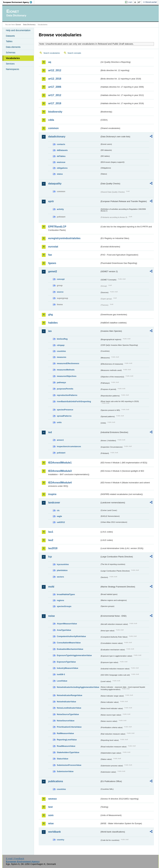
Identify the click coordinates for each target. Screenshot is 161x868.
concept (61, 279)
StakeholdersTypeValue (68, 752)
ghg (50, 315)
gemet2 (53, 271)
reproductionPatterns (67, 395)
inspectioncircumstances (69, 446)
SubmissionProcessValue (69, 765)
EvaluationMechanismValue (70, 649)
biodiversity (55, 112)
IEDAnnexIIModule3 (60, 471)
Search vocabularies (52, 53)
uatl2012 (61, 522)
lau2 (51, 540)
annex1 (60, 440)
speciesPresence (65, 410)
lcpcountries (63, 564)
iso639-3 (61, 674)
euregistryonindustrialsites (64, 238)
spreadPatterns (64, 416)
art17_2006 (55, 87)
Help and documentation (18, 30)
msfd (51, 587)
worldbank (54, 832)
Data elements (13, 47)
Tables (9, 41)
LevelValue (62, 681)
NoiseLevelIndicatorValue (69, 708)
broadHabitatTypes (66, 594)
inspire (52, 494)
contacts (61, 144)
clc (58, 510)
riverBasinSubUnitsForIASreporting (74, 401)
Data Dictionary (29, 25)
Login (130, 2)
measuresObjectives (67, 376)
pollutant (61, 453)
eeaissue (61, 162)
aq (50, 62)
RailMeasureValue (65, 733)
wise (51, 823)
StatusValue (62, 759)
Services (10, 64)
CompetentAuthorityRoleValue (71, 636)
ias (50, 331)
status (60, 174)
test (50, 807)
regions (60, 600)
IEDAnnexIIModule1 (60, 463)
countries (61, 351)
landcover (54, 503)
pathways (61, 382)
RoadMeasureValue (66, 746)
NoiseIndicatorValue (66, 702)
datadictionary (57, 137)
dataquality (55, 184)
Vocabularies (13, 58)
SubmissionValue (65, 771)
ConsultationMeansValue (69, 643)
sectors (60, 577)
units (59, 422)
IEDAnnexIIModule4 (60, 483)
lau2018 (53, 548)
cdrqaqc (61, 345)
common (53, 128)
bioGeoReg (62, 339)
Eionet (18, 25)
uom (51, 815)
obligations (62, 168)
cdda (51, 120)
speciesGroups (64, 606)
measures (61, 357)
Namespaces (12, 69)
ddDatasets (62, 150)
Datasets (10, 36)
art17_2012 (55, 95)
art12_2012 (55, 70)
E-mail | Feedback (15, 859)
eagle (59, 516)
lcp (50, 557)
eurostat (53, 247)
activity (60, 209)
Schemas (11, 53)
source (60, 292)
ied (50, 432)
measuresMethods (66, 370)
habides (53, 323)
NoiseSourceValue (66, 721)
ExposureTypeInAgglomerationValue (74, 655)
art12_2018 (55, 79)
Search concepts (74, 53)
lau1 (51, 532)
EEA (19, 2)
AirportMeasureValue (67, 624)
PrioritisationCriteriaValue (69, 727)
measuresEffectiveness (68, 363)
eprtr (51, 201)
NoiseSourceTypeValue (68, 714)
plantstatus (62, 570)
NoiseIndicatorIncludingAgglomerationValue (78, 687)
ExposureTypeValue (66, 662)
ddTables (61, 156)
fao (50, 255)
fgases (52, 263)
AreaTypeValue (64, 630)
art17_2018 (55, 103)
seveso (52, 799)
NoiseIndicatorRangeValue (69, 695)
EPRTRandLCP (57, 227)
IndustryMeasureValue (67, 668)
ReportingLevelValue (67, 740)
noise (51, 616)
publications (56, 781)
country (60, 840)
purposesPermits (65, 389)
